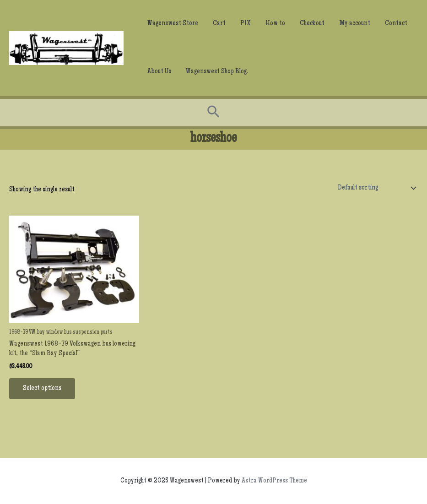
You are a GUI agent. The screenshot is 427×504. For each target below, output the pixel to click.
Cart (219, 24)
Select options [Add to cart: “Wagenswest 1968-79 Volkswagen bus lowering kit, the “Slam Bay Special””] (42, 389)
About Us (159, 72)
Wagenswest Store (173, 24)
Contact (396, 24)
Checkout (312, 24)
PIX (246, 24)
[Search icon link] (213, 113)
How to (275, 24)
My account (355, 24)
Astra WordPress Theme (274, 481)
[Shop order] (375, 188)
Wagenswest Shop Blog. (217, 72)
